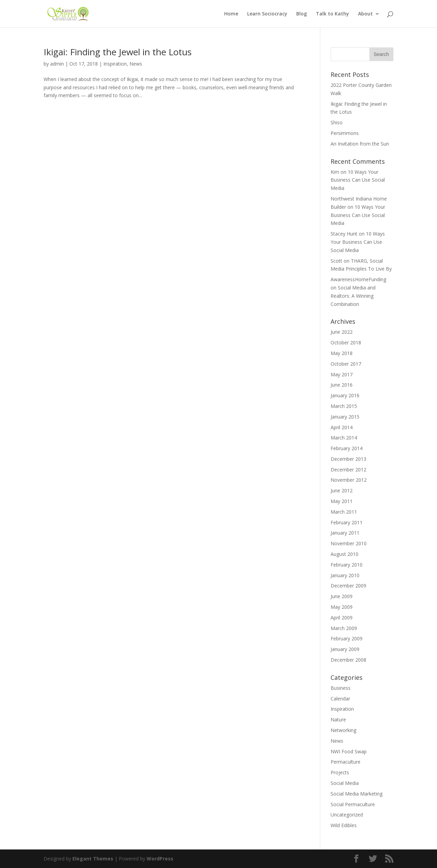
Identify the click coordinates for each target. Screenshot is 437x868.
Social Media (345, 783)
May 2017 (342, 374)
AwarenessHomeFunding (358, 279)
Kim (335, 172)
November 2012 (349, 480)
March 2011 (344, 512)
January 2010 (345, 575)
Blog (302, 14)
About (365, 14)
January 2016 (345, 395)
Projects (340, 772)
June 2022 (342, 332)
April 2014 (342, 427)
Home (231, 14)
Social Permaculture (353, 804)
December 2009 (348, 586)
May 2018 (342, 353)
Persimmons (345, 133)
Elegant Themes (93, 859)
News (136, 64)
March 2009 (344, 628)
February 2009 (347, 638)
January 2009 (345, 649)
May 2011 (342, 501)
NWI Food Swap (349, 751)
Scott (336, 261)
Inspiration (115, 64)
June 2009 (342, 596)
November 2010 (349, 543)
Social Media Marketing (356, 794)
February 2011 (347, 522)
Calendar (340, 699)
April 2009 (342, 618)
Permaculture (346, 762)
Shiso (337, 122)
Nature (338, 719)
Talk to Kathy (332, 14)
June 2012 (342, 490)
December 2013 (348, 459)
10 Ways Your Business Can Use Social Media (358, 180)
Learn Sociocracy (267, 14)
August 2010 (344, 554)
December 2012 (348, 470)
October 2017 (346, 364)
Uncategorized (347, 815)
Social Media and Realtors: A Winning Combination (353, 296)
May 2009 (342, 607)
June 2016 (342, 385)
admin (57, 64)
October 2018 (346, 342)
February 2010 (347, 565)
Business (341, 688)
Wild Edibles (344, 825)
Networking (343, 730)
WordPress (160, 859)
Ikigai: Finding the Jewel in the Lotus (118, 52)
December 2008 (348, 660)
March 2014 (344, 438)
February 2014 (347, 448)
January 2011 (345, 533)
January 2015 (345, 417)
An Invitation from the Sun (360, 144)
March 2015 (344, 406)
